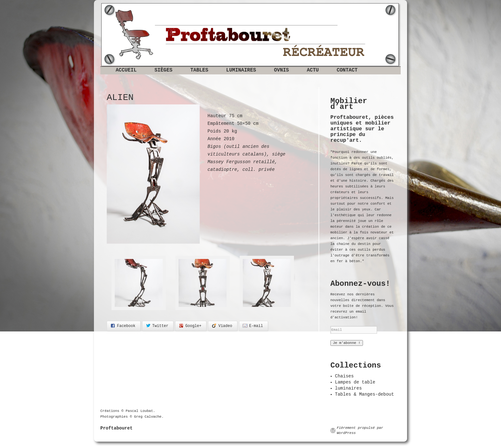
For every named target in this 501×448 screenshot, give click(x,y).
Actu (313, 70)
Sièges (164, 70)
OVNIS (281, 70)
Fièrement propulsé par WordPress (360, 430)
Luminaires (241, 70)
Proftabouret (116, 428)
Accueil (126, 70)
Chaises (344, 376)
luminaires (348, 388)
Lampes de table (355, 382)
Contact (347, 70)
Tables (199, 70)
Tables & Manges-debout (364, 394)
